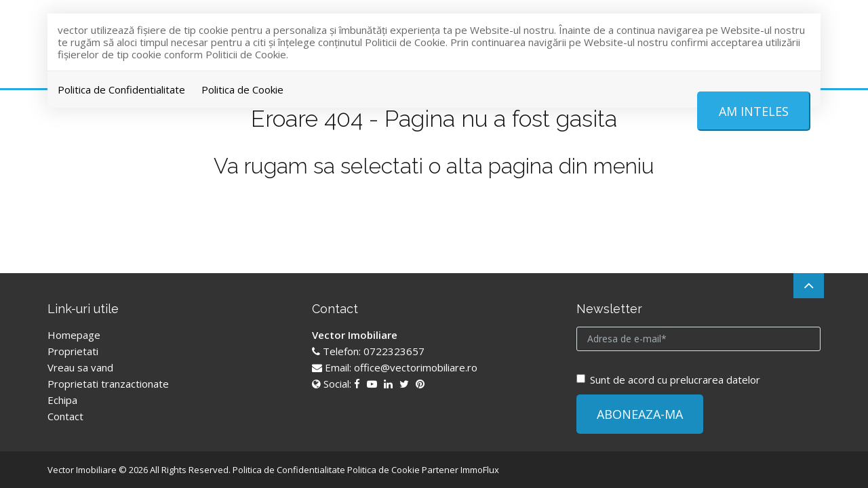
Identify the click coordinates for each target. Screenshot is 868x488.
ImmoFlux (480, 470)
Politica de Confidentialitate (121, 89)
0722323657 (394, 351)
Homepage (74, 335)
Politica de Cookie (242, 89)
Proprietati (73, 351)
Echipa (62, 400)
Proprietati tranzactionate (108, 384)
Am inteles (754, 111)
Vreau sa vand (80, 367)
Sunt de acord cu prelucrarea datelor (668, 380)
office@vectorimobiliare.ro (416, 367)
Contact (65, 416)
